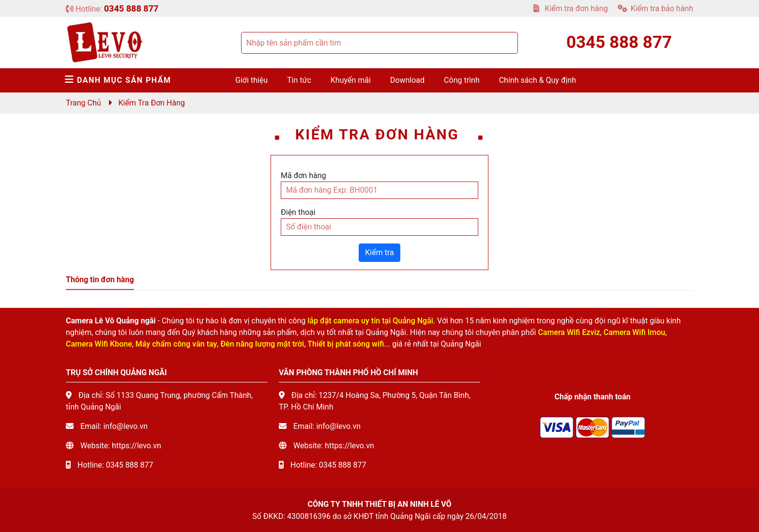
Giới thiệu (251, 80)
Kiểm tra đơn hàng (570, 8)
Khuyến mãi (351, 80)
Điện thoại (298, 212)
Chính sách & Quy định (538, 80)
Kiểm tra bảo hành (655, 8)
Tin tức (299, 80)
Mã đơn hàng (304, 175)
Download (407, 80)
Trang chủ (83, 103)
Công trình (462, 80)
